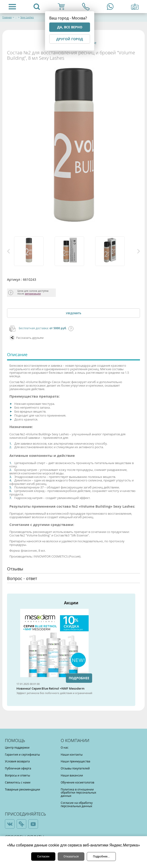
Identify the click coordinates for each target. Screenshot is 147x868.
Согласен (43, 857)
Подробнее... (101, 857)
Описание (17, 355)
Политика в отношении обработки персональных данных (78, 793)
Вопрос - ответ (22, 578)
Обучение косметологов (77, 782)
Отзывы (15, 569)
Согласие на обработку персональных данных (77, 804)
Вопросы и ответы (17, 775)
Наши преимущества (75, 761)
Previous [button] (8, 251)
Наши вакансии (72, 775)
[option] (33, 251)
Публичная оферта (18, 768)
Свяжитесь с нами (18, 782)
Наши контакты (72, 754)
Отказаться (71, 857)
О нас (65, 747)
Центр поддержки (17, 747)
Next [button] (139, 251)
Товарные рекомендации (23, 789)
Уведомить (73, 313)
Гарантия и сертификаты (22, 754)
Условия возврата (17, 761)
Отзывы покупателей (75, 768)
